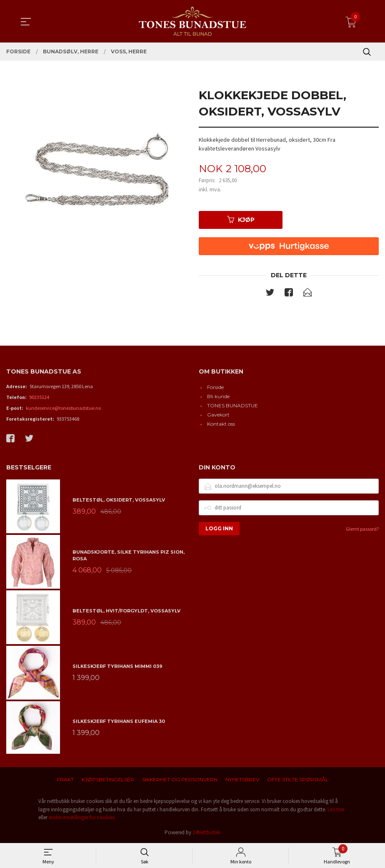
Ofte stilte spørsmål (298, 779)
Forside (215, 388)
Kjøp (241, 220)
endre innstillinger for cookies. (82, 817)
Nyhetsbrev (242, 779)
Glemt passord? (362, 529)
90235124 (39, 398)
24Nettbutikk (206, 832)
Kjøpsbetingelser (108, 779)
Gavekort (218, 415)
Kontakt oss (221, 424)
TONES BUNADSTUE (232, 406)
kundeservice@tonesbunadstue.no (63, 408)
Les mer (336, 809)
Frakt (65, 779)
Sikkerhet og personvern (180, 779)
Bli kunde (218, 397)
